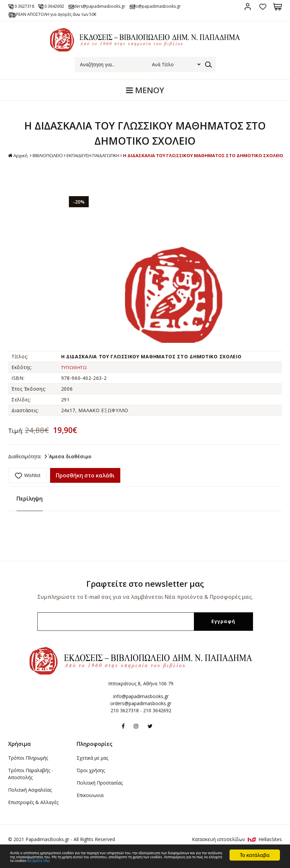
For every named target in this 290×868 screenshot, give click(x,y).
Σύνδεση (247, 7)
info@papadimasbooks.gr (141, 708)
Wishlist (32, 490)
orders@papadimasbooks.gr (118, 6)
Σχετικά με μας (92, 769)
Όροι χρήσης (91, 782)
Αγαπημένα (263, 7)
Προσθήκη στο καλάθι (85, 491)
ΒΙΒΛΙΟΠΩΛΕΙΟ (124, 163)
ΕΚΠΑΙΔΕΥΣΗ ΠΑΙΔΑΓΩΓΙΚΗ (175, 163)
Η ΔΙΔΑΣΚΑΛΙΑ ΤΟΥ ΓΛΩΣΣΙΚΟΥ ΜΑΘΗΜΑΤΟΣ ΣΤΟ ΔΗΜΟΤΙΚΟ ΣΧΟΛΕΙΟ (145, 171)
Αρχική (92, 164)
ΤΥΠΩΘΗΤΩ (76, 382)
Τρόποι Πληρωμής (28, 769)
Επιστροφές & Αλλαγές (33, 814)
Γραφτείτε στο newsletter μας (145, 595)
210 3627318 (29, 6)
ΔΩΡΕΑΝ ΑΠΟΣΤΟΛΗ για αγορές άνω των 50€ (60, 22)
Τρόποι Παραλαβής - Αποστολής (31, 785)
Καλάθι (278, 7)
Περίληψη (30, 510)
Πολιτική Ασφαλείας (30, 801)
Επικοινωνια (90, 807)
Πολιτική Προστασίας (100, 794)
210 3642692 (65, 6)
